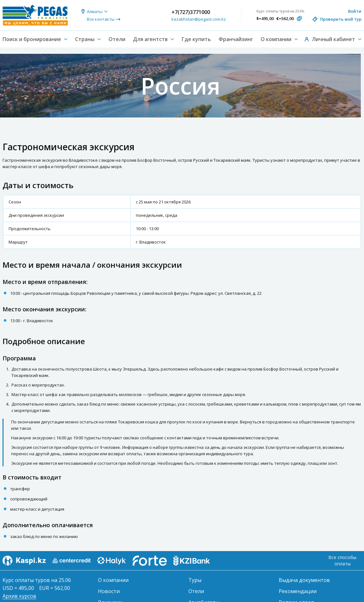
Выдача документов (304, 580)
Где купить (196, 39)
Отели (117, 39)
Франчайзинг (236, 39)
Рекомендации (298, 591)
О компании (113, 580)
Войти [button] (355, 11)
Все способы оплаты (342, 560)
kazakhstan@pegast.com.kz (199, 19)
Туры (195, 580)
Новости (109, 591)
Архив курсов (19, 596)
